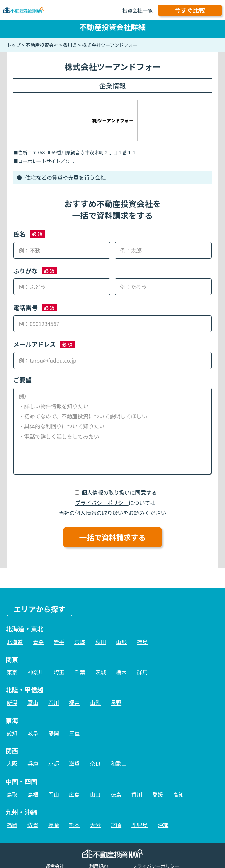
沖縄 (163, 825)
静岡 (54, 733)
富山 (33, 703)
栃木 (121, 672)
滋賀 (74, 763)
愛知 (12, 733)
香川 (137, 794)
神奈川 (36, 672)
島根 (33, 794)
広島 (74, 794)
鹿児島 (139, 825)
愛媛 (158, 794)
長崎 (54, 825)
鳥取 (12, 794)
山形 (121, 642)
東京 (12, 672)
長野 (116, 703)
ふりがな (25, 271)
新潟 (12, 703)
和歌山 (119, 763)
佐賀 (33, 825)
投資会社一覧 (137, 11)
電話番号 (25, 307)
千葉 (80, 672)
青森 (38, 642)
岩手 (59, 642)
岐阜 (33, 733)
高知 (178, 794)
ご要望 (22, 380)
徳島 (116, 794)
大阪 (12, 763)
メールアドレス (35, 344)
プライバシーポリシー (102, 503)
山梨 (95, 703)
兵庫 (33, 763)
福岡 (12, 825)
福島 (142, 642)
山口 (95, 794)
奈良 (95, 763)
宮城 (80, 642)
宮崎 (116, 825)
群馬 (142, 672)
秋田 (101, 642)
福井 (74, 703)
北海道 (15, 642)
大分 (95, 825)
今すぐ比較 (190, 10)
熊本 (74, 825)
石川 (54, 703)
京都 (54, 763)
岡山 (54, 794)
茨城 (101, 672)
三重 (74, 733)
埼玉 (59, 672)
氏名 (19, 234)
